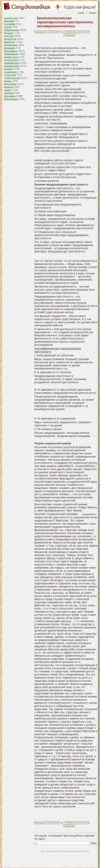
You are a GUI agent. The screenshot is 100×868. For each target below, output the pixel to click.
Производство (11, 66)
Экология (9, 93)
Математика (10, 45)
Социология (10, 72)
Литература (10, 39)
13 (84, 32)
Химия (7, 90)
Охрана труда (11, 57)
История (8, 33)
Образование (11, 54)
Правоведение (12, 63)
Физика (8, 81)
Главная (81, 13)
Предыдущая (40, 32)
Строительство (12, 78)
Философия (10, 84)
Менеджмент (11, 51)
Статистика (10, 75)
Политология (11, 60)
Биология (9, 21)
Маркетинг (10, 42)
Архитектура (11, 18)
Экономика (10, 96)
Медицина (9, 48)
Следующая (69, 35)
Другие (8, 27)
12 (80, 32)
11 (77, 32)
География (10, 24)
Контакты (93, 13)
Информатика (11, 30)
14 (88, 32)
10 (73, 32)
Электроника (11, 99)
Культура (9, 36)
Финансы (9, 87)
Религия (8, 69)
